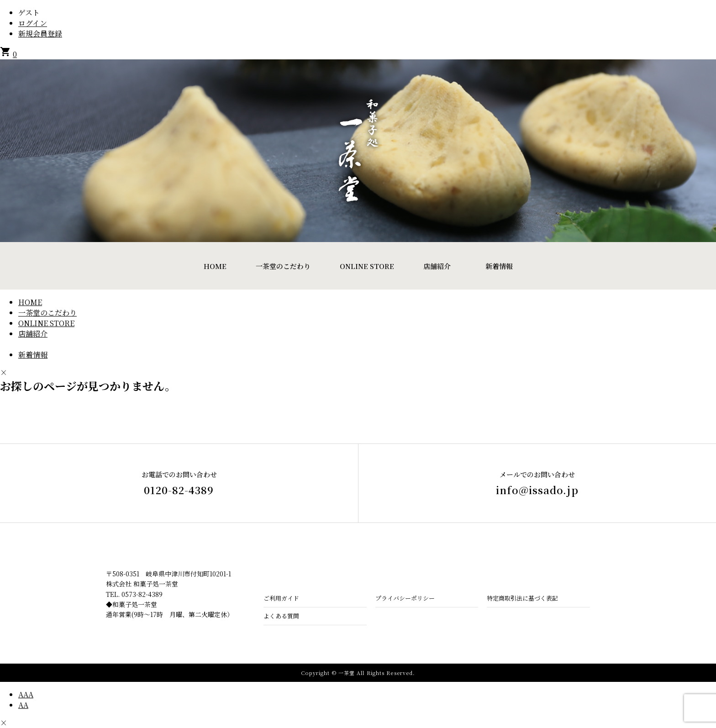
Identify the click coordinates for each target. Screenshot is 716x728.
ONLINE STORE (367, 266)
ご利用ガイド (281, 598)
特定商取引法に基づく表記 (522, 598)
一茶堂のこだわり (283, 266)
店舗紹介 (437, 266)
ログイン (33, 23)
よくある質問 (281, 616)
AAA (26, 694)
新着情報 (499, 266)
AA (23, 705)
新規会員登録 (40, 34)
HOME (215, 266)
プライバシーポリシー (405, 598)
